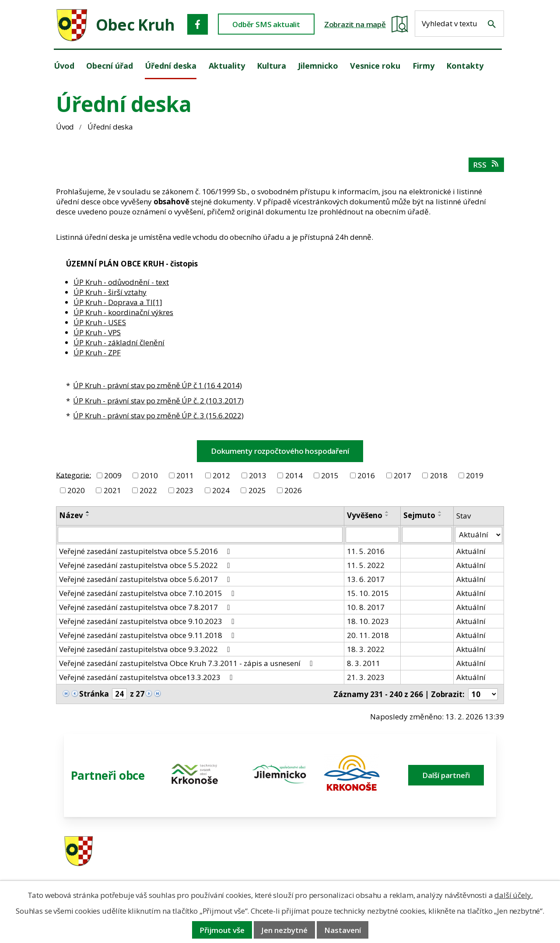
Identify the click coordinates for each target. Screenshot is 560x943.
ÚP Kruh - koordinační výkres (123, 312)
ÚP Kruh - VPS (97, 332)
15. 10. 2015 (368, 593)
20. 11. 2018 (368, 635)
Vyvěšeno (365, 515)
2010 (149, 475)
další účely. (513, 895)
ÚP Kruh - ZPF (97, 352)
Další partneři (446, 775)
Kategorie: (73, 475)
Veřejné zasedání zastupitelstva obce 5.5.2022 (146, 565)
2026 (293, 490)
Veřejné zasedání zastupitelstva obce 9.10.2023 (148, 621)
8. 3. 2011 (364, 663)
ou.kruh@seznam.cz (448, 852)
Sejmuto (419, 515)
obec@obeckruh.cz (446, 864)
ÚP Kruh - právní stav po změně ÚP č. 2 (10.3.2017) (158, 401)
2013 (258, 475)
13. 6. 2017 (366, 579)
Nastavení (343, 930)
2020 (76, 490)
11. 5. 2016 (366, 551)
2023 (185, 490)
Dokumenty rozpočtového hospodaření (280, 451)
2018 (439, 475)
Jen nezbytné (284, 930)
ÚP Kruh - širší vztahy (110, 292)
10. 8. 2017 (366, 607)
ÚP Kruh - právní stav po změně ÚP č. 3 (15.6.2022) (158, 415)
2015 (330, 475)
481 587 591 (338, 852)
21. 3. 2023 (366, 677)
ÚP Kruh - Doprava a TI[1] (118, 302)
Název (71, 515)
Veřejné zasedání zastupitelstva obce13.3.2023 (147, 677)
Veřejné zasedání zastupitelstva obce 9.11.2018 (148, 635)
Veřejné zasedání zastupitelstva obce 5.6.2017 (146, 579)
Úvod (65, 127)
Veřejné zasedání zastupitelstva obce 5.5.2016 (146, 551)
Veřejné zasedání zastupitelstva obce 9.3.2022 (146, 649)
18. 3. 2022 (366, 649)
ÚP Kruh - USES (100, 322)
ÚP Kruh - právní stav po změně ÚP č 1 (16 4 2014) (157, 385)
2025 (257, 490)
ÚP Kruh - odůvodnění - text (121, 282)
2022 (148, 490)
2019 (475, 475)
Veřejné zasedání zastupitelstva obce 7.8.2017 (146, 607)
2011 (185, 475)
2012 (221, 475)
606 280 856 (338, 864)
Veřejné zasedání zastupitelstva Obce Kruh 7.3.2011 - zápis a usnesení (187, 663)
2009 (113, 475)
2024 (221, 490)
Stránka (94, 694)
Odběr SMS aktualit (266, 24)
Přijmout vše (222, 930)
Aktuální (471, 551)
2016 (366, 475)
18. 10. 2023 (368, 621)
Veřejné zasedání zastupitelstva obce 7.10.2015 (148, 593)
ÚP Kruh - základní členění (119, 342)
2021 (112, 490)
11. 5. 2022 (366, 565)
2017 (402, 475)
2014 (294, 475)
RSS (486, 165)
